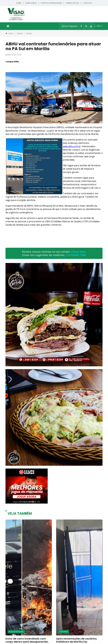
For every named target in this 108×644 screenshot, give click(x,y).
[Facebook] (81, 26)
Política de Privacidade (51, 3)
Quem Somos (31, 3)
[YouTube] (91, 26)
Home (19, 3)
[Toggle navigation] (8, 26)
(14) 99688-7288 (76, 255)
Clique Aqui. (79, 252)
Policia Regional (16, 631)
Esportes (64, 631)
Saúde (29, 33)
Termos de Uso (72, 3)
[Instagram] (86, 26)
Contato (88, 3)
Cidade (20, 33)
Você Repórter (70, 26)
